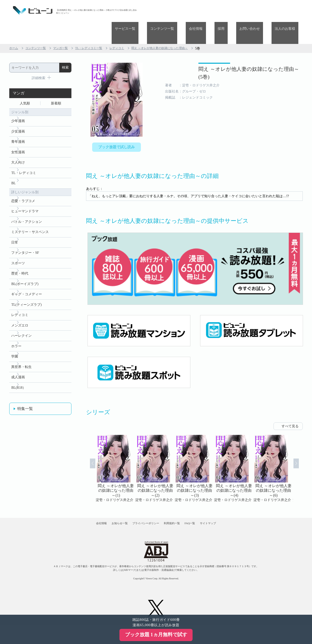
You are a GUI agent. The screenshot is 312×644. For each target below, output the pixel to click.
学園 (15, 355)
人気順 (25, 82)
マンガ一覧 (67, 26)
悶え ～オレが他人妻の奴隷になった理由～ (179, 26)
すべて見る (290, 408)
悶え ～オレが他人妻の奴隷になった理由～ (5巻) (232, 56)
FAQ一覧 (204, 509)
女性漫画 (18, 135)
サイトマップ (231, 509)
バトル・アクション (27, 210)
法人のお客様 (288, 10)
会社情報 (218, 10)
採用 (237, 10)
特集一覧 (25, 411)
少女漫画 (18, 112)
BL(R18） (19, 389)
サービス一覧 (160, 10)
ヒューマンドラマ (25, 198)
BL (13, 169)
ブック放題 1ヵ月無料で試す (156, 634)
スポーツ (18, 254)
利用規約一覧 (177, 509)
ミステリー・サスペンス (30, 221)
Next (302, 450)
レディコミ (130, 26)
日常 (15, 232)
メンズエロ (20, 322)
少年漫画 (18, 101)
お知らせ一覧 (105, 509)
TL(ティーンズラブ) (26, 299)
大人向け (18, 146)
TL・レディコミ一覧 (98, 26)
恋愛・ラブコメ (23, 187)
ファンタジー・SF (25, 243)
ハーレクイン (21, 333)
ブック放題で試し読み (117, 126)
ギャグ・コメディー (27, 288)
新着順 (56, 82)
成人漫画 (18, 378)
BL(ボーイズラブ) (25, 277)
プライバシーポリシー (141, 509)
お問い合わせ (259, 10)
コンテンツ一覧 (191, 10)
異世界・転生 (21, 367)
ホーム (14, 26)
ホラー (16, 344)
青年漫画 (18, 124)
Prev (87, 450)
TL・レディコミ (24, 157)
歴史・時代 (20, 266)
